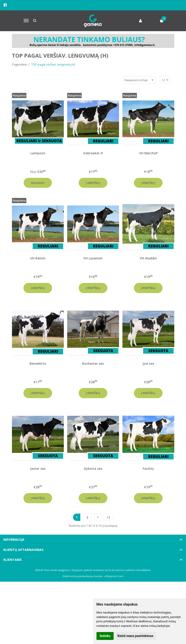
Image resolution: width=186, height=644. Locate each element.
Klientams (13, 560)
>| (108, 517)
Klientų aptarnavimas (23, 550)
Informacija (14, 539)
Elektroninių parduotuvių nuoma (82, 576)
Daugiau (38, 183)
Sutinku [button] (105, 636)
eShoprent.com (114, 576)
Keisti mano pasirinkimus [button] (135, 636)
